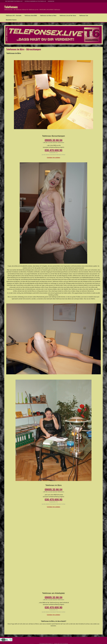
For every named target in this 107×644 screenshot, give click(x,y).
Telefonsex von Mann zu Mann (48, 16)
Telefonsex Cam (84, 16)
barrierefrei (51, 1)
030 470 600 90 (53, 150)
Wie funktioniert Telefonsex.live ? (14, 1)
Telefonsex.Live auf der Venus (68, 16)
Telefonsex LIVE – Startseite (14, 16)
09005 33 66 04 (53, 140)
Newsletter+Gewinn (11, 20)
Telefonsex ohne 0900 (31, 16)
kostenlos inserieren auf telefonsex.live (35, 1)
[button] (3, 641)
